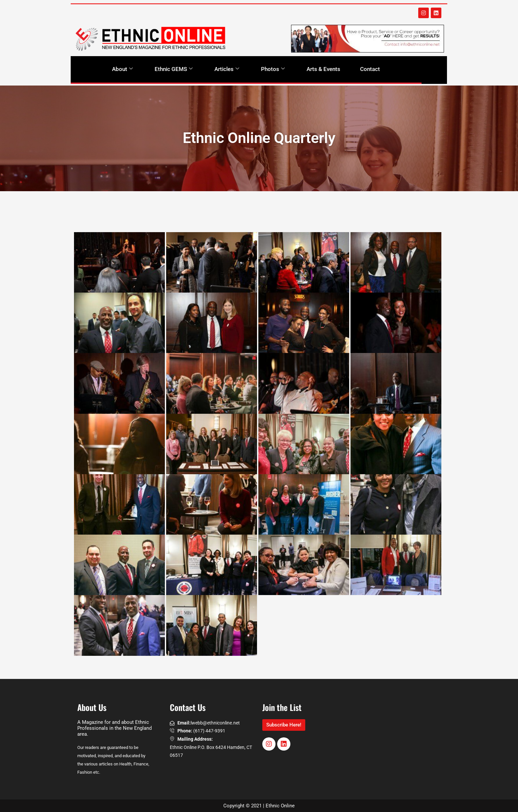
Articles (227, 69)
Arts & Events (323, 69)
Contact (370, 69)
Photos (273, 69)
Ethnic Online (280, 806)
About (122, 69)
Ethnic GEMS (174, 69)
